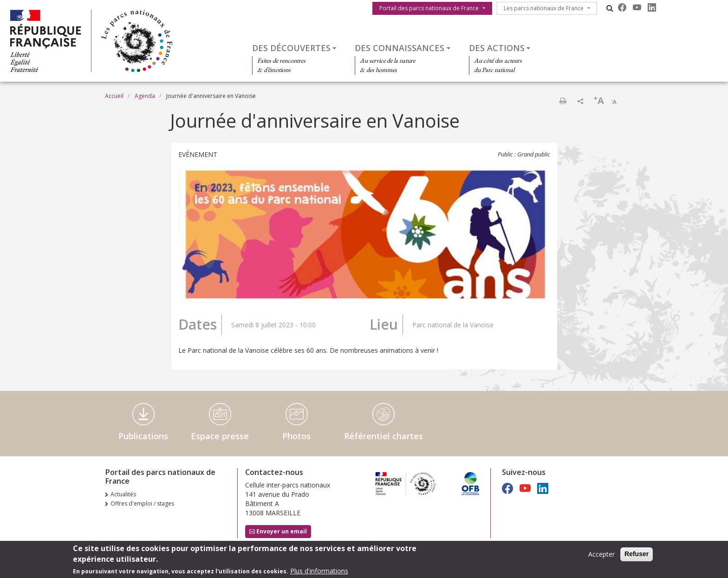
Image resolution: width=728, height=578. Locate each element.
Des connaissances (400, 48)
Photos (296, 436)
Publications (143, 436)
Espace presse (220, 436)
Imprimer (563, 101)
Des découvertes (291, 48)
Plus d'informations (319, 572)
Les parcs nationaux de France (544, 8)
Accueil (114, 96)
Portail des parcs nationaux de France (429, 8)
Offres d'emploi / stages (142, 503)
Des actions (497, 48)
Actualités (123, 494)
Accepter (601, 555)
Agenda (145, 96)
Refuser (637, 555)
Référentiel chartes (383, 436)
